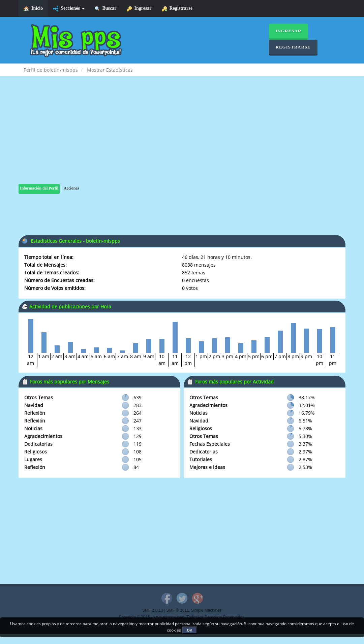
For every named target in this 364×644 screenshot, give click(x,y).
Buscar (106, 9)
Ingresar (139, 9)
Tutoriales (201, 459)
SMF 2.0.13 (153, 610)
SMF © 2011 (178, 610)
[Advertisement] (182, 137)
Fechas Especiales (210, 444)
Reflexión (35, 413)
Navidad (34, 405)
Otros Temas (39, 397)
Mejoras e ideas (207, 467)
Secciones (69, 9)
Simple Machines (206, 610)
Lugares (33, 459)
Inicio (33, 9)
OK (190, 630)
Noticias (33, 428)
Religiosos (36, 452)
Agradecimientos (43, 436)
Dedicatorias (38, 444)
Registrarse (177, 9)
